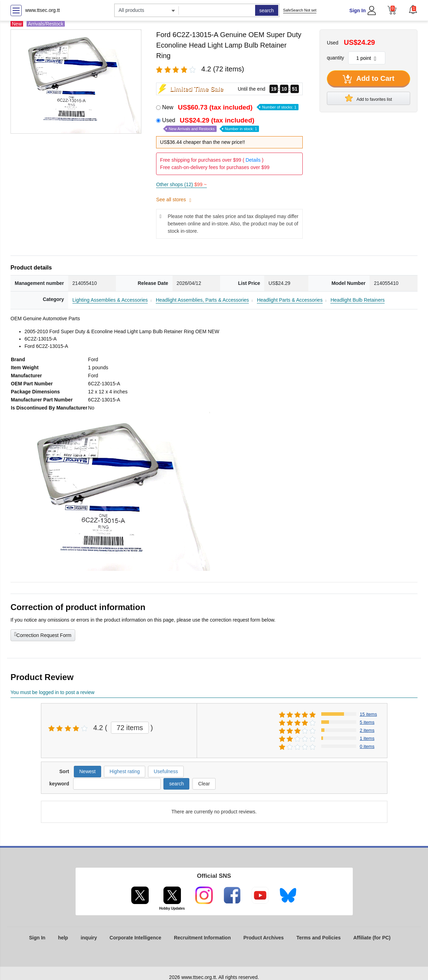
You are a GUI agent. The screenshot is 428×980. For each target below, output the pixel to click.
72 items (130, 728)
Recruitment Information (202, 938)
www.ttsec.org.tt (43, 10)
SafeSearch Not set (300, 10)
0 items (367, 746)
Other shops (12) (181, 184)
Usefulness (166, 771)
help (63, 938)
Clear (204, 784)
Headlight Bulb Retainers (357, 300)
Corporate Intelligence (135, 938)
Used (211, 124)
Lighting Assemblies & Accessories (110, 300)
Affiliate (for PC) (372, 938)
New (230, 107)
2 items (367, 730)
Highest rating (125, 771)
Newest (88, 771)
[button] (413, 9)
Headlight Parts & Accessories (290, 300)
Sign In (357, 10)
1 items (367, 738)
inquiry (89, 938)
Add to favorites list (369, 98)
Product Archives (263, 938)
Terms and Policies (319, 938)
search (267, 10)
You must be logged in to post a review (52, 692)
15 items (368, 714)
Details (253, 160)
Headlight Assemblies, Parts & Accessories (202, 300)
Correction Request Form (43, 635)
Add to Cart (369, 79)
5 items (367, 722)
